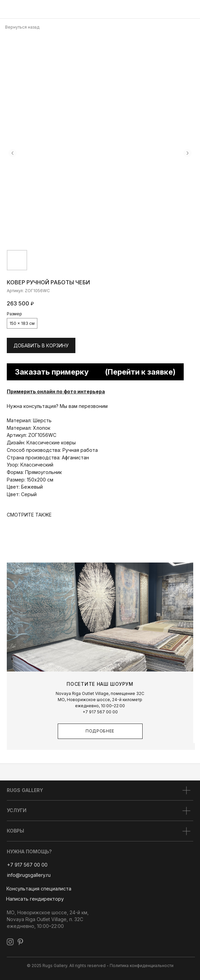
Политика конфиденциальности (142, 966)
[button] (39, 889)
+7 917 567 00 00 (100, 712)
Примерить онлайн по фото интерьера (56, 391)
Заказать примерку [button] (52, 372)
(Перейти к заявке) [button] (140, 372)
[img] (8, 9)
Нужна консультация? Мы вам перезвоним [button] (57, 406)
